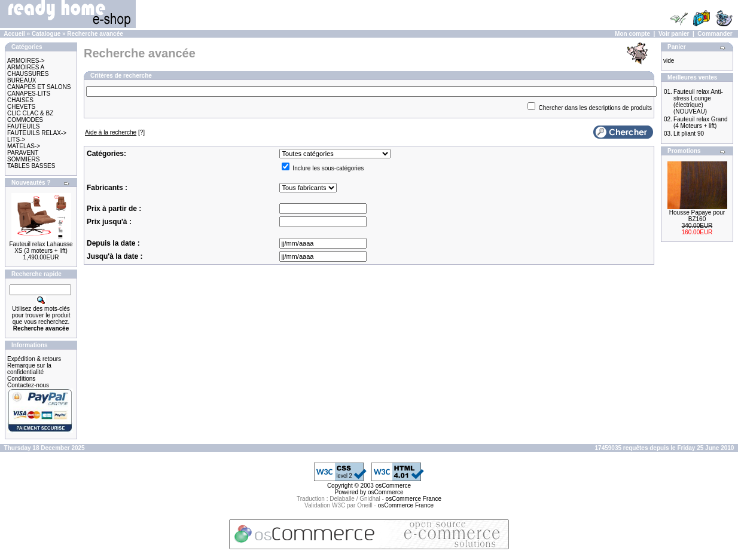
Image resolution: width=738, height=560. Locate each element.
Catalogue (46, 34)
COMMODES (25, 120)
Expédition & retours (34, 359)
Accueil (14, 34)
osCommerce (393, 486)
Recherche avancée (95, 34)
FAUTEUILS (23, 126)
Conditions (21, 379)
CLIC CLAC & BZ (30, 113)
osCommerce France (414, 499)
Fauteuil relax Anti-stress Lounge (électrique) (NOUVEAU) (698, 102)
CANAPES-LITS (29, 94)
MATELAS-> (24, 146)
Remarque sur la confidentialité (29, 369)
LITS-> (16, 140)
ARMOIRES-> (26, 61)
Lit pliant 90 (689, 134)
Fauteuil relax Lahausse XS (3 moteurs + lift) (41, 247)
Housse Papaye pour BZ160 (697, 216)
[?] (115, 132)
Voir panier (674, 34)
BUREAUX (22, 80)
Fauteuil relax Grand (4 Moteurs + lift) (701, 123)
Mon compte (632, 34)
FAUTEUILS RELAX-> (37, 133)
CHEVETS (21, 107)
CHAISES (20, 100)
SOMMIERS (23, 159)
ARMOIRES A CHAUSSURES (28, 71)
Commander (715, 34)
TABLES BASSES (31, 166)
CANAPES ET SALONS (39, 87)
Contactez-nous (28, 385)
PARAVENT (23, 153)
